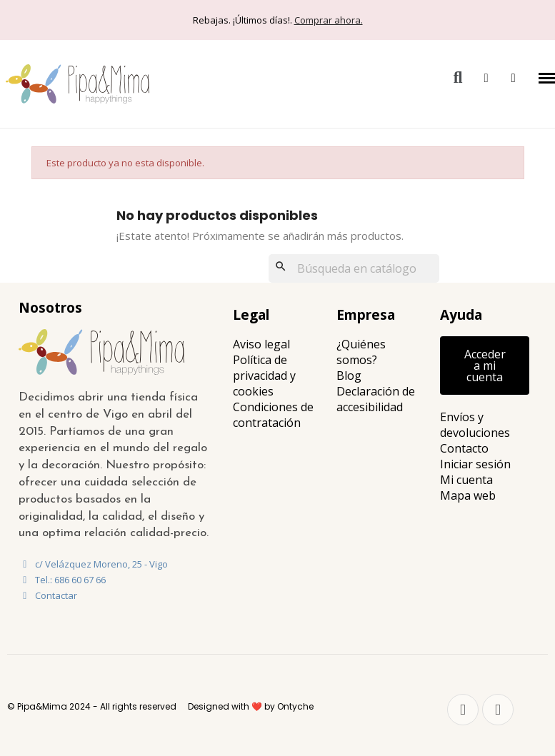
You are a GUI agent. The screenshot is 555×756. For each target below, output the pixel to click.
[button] (458, 78)
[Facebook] (463, 710)
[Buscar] (354, 268)
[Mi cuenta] (486, 78)
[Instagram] (498, 710)
